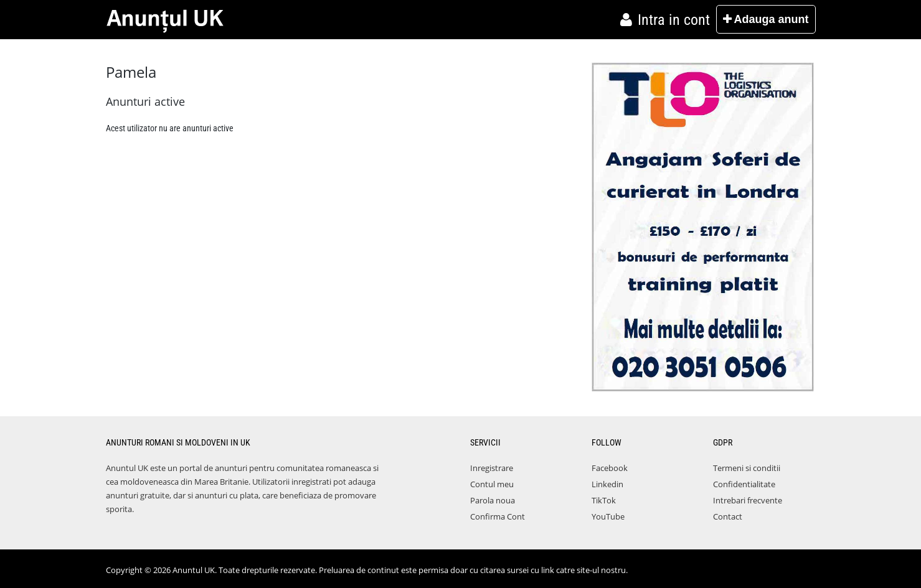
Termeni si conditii (747, 468)
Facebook (610, 468)
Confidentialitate (744, 484)
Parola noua (493, 500)
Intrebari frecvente (748, 500)
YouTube (608, 516)
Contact (728, 516)
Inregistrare (492, 468)
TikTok (604, 500)
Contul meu (492, 484)
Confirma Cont (498, 516)
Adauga (766, 19)
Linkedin (607, 484)
